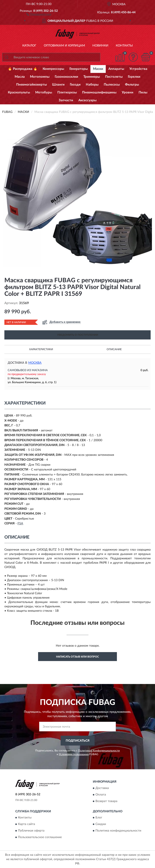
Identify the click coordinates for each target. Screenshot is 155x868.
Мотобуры (44, 92)
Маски (98, 69)
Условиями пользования (74, 754)
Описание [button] (114, 349)
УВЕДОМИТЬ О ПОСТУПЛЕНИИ (78, 335)
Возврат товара (106, 801)
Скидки (101, 824)
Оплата (101, 795)
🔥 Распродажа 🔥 (23, 69)
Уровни (128, 92)
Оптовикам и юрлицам (64, 46)
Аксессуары (87, 100)
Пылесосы (112, 85)
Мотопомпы (40, 77)
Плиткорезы (67, 92)
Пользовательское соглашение (40, 837)
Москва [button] (35, 363)
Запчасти (66, 100)
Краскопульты (19, 92)
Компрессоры (53, 69)
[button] (39, 14)
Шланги (58, 85)
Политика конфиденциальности (118, 831)
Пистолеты (114, 77)
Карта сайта (26, 824)
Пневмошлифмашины (99, 92)
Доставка (102, 788)
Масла (20, 77)
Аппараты (116, 69)
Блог (99, 818)
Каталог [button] (29, 46)
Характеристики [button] (41, 349)
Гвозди (75, 85)
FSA (20, 524)
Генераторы (79, 69)
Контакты (124, 46)
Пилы (143, 92)
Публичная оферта (31, 831)
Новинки (100, 46)
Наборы (92, 85)
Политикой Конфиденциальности (99, 751)
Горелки (134, 77)
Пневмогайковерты (32, 85)
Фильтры (132, 85)
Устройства (138, 69)
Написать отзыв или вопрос (77, 657)
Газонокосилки (66, 77)
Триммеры (92, 77)
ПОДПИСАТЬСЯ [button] (78, 741)
